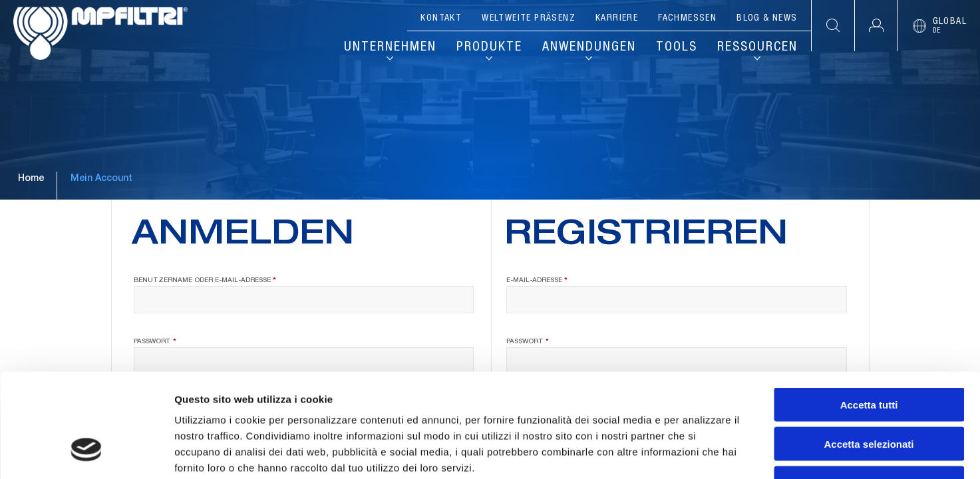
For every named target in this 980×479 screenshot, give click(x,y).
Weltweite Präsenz (529, 19)
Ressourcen (757, 48)
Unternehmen (390, 48)
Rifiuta (869, 394)
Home (31, 179)
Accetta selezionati (869, 355)
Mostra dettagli (700, 453)
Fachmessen (687, 19)
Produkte (489, 48)
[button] (876, 26)
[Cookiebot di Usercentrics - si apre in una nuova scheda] (86, 453)
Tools (677, 48)
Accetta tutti (869, 316)
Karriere (617, 19)
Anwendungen (589, 48)
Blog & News (767, 19)
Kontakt (441, 19)
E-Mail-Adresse (563, 280)
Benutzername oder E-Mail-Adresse (231, 280)
